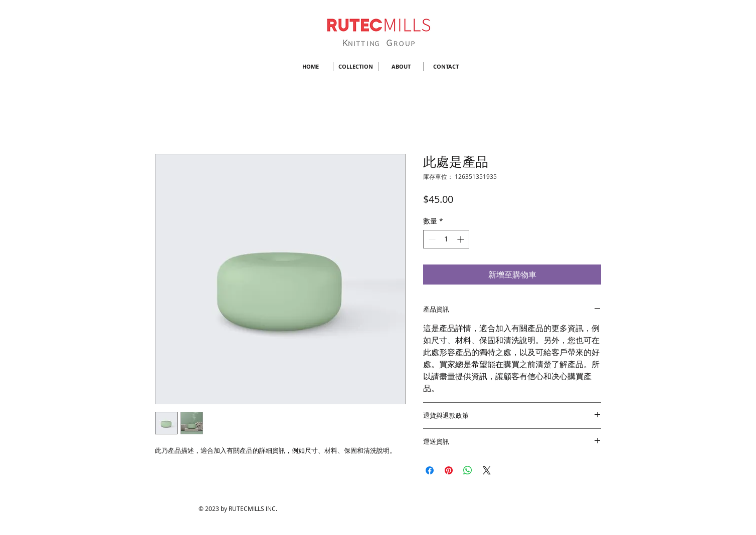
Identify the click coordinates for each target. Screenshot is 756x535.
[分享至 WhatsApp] (468, 470)
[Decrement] (431, 239)
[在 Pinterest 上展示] (449, 470)
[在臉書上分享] (430, 470)
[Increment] (461, 239)
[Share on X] (487, 470)
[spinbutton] (446, 239)
